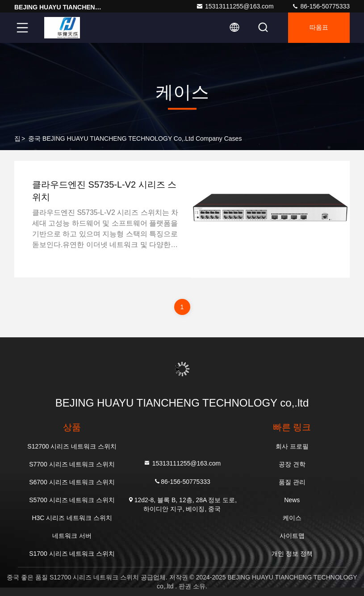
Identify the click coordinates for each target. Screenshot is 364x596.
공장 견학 (292, 464)
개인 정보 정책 (292, 554)
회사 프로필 (292, 446)
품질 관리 (292, 482)
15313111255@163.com (235, 6)
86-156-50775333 (321, 6)
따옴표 (319, 28)
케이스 (292, 518)
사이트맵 (292, 536)
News (292, 500)
